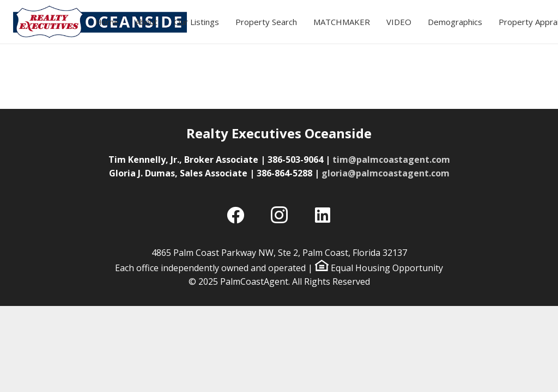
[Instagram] (279, 215)
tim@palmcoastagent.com (391, 160)
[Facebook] (235, 215)
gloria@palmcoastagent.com (386, 173)
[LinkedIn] (323, 215)
